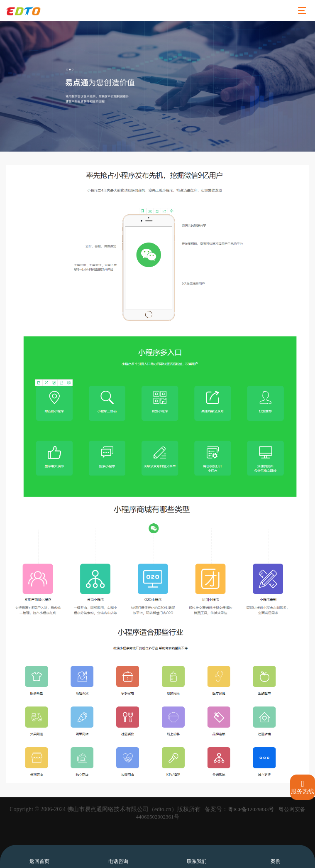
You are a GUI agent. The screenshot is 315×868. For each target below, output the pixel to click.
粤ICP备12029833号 (251, 809)
